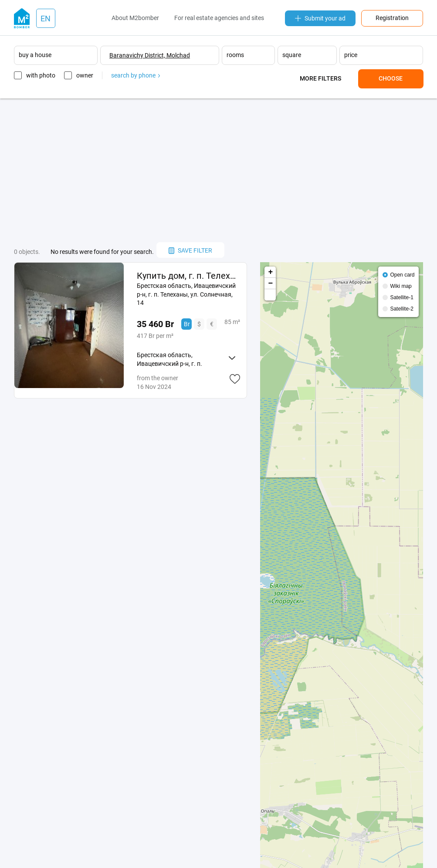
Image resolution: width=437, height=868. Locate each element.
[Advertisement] (219, 170)
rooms (235, 55)
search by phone (136, 75)
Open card (402, 275)
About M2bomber (135, 18)
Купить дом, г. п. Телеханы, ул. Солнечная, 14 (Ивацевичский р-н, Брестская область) (188, 276)
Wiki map (401, 286)
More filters (320, 78)
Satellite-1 (401, 297)
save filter (190, 250)
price (351, 55)
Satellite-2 (401, 309)
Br (187, 324)
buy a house (35, 55)
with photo (41, 75)
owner (85, 75)
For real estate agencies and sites (219, 18)
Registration (392, 18)
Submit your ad (320, 18)
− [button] (270, 284)
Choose (391, 78)
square (292, 55)
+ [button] (270, 272)
